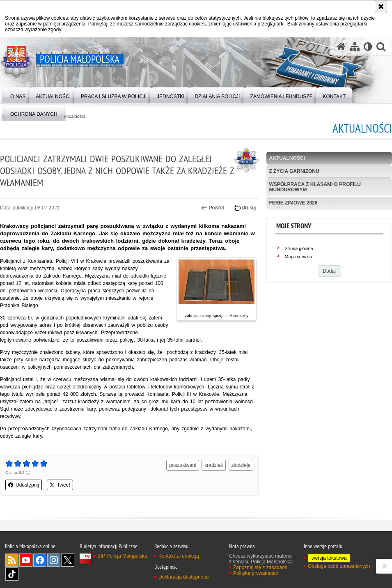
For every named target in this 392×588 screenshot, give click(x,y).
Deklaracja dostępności (184, 577)
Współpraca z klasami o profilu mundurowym (315, 187)
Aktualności (74, 116)
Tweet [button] (60, 485)
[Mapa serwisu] (355, 47)
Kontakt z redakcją (179, 556)
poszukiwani (182, 465)
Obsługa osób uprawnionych (339, 566)
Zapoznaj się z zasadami (260, 567)
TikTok (12, 574)
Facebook (40, 560)
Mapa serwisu (298, 257)
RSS (12, 560)
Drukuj (245, 208)
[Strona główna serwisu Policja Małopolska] (341, 47)
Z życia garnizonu (294, 171)
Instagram (54, 560)
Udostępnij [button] (24, 485)
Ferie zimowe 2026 (293, 203)
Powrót (213, 208)
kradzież (214, 465)
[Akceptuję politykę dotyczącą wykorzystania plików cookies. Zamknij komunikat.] (381, 7)
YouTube (26, 560)
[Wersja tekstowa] (368, 47)
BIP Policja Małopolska (122, 556)
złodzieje (241, 465)
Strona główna (299, 248)
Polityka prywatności (256, 573)
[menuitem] (18, 95)
